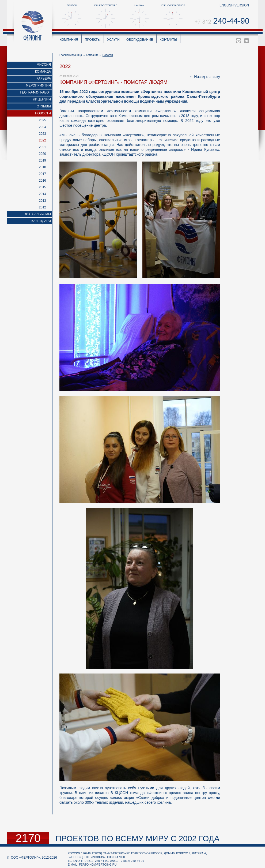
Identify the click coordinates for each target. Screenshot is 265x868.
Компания (69, 40)
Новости (43, 113)
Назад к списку (207, 77)
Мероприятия (38, 85)
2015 (42, 187)
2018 (42, 167)
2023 (42, 134)
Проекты (93, 40)
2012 (42, 207)
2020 (42, 154)
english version (234, 5)
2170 (28, 838)
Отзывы (44, 106)
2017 (42, 174)
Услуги (113, 40)
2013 (42, 201)
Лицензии (42, 99)
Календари (41, 221)
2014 (42, 194)
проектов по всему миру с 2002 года (137, 838)
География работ (36, 92)
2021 (42, 147)
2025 (42, 120)
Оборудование (140, 40)
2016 (42, 181)
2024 (42, 127)
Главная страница (71, 55)
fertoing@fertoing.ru (98, 865)
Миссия (44, 65)
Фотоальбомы (38, 214)
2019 (42, 160)
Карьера (44, 78)
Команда (43, 72)
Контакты (169, 40)
